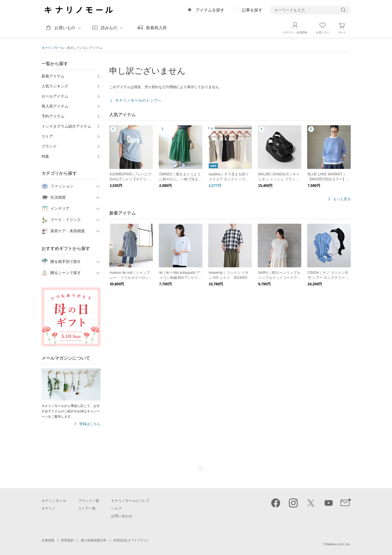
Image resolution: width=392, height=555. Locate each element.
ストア (47, 136)
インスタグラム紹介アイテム (66, 126)
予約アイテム (53, 116)
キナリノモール (53, 48)
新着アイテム (53, 76)
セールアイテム (55, 96)
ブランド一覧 (89, 501)
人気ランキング (55, 86)
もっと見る (342, 199)
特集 (45, 156)
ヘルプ (116, 508)
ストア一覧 (87, 508)
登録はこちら (90, 424)
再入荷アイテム (55, 106)
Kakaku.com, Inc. (338, 544)
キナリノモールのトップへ (138, 100)
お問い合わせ (122, 516)
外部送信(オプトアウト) (131, 540)
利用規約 (67, 540)
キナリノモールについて (130, 501)
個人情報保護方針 (94, 540)
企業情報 (48, 540)
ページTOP (201, 469)
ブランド (49, 146)
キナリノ (49, 508)
